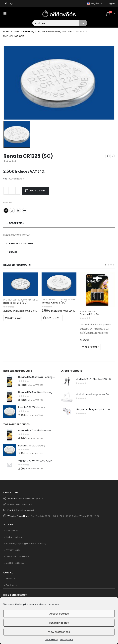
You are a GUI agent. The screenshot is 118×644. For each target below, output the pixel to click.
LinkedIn (18, 211)
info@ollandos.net (24, 510)
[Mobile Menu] (6, 14)
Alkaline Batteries (88, 311)
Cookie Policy (51, 639)
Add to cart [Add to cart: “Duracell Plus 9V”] (92, 347)
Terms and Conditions (18, 556)
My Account (12, 531)
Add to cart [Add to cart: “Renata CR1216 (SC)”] (15, 318)
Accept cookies (59, 614)
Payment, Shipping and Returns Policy (26, 543)
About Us (10, 579)
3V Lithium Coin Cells (13, 300)
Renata (7, 203)
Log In (111, 3)
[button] (106, 265)
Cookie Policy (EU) (16, 563)
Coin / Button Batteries (34, 300)
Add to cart (37, 191)
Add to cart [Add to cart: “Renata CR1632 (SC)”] (54, 318)
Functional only (59, 623)
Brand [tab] (13, 252)
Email (25, 211)
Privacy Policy (66, 639)
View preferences (59, 632)
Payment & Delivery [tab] (21, 244)
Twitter (12, 211)
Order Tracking (14, 537)
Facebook (6, 211)
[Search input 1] (56, 23)
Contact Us (12, 585)
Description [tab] (17, 223)
